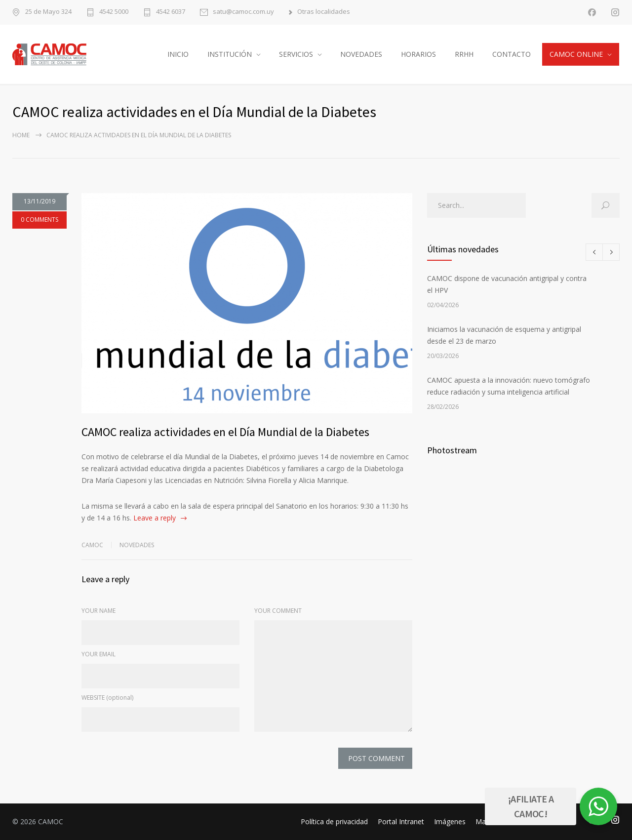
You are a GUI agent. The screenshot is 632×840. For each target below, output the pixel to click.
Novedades (137, 545)
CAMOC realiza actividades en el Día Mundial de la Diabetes (225, 432)
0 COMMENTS (39, 220)
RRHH (464, 54)
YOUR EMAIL (99, 654)
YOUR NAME (99, 611)
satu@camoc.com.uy (243, 12)
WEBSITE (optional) (107, 698)
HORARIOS (418, 54)
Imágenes (450, 821)
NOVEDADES (361, 54)
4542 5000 (114, 12)
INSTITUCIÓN (230, 54)
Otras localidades (324, 12)
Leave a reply (155, 518)
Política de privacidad (334, 821)
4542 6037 (171, 12)
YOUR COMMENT (278, 611)
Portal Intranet (401, 821)
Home (21, 135)
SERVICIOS (296, 54)
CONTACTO (512, 54)
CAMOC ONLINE (576, 54)
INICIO (178, 54)
